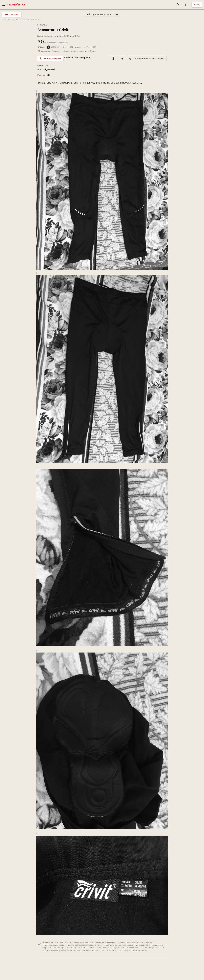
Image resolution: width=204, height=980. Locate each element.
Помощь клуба (149, 948)
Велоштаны (42, 25)
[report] (147, 58)
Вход (197, 5)
